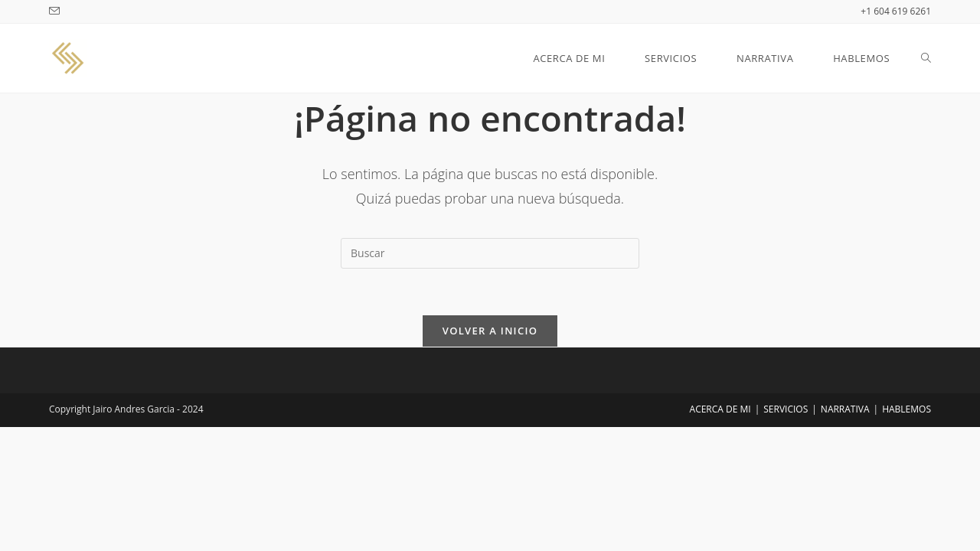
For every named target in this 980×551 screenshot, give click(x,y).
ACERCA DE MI (720, 409)
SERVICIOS (786, 409)
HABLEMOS (906, 409)
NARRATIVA (845, 409)
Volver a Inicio (490, 331)
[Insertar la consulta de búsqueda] (490, 253)
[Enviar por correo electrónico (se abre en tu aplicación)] (57, 11)
